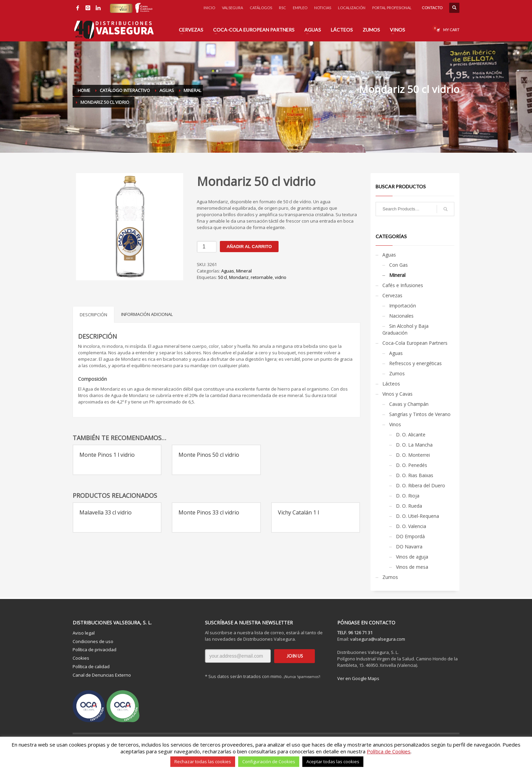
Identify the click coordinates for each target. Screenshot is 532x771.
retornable (262, 277)
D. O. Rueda (409, 506)
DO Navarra (409, 547)
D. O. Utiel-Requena (417, 516)
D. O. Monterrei (413, 455)
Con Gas (398, 265)
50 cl (223, 277)
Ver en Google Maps (358, 678)
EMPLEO (300, 8)
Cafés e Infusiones (403, 285)
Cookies (81, 658)
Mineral (244, 271)
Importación (403, 306)
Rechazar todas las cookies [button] (203, 761)
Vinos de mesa (412, 567)
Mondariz (239, 277)
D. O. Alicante (411, 435)
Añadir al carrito (249, 247)
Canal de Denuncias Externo (102, 675)
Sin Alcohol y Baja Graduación (405, 329)
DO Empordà (410, 536)
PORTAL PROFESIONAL (392, 8)
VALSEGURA (232, 8)
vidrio (281, 277)
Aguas (228, 271)
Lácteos (391, 384)
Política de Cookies (389, 751)
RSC (282, 8)
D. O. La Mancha (414, 445)
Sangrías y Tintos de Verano (420, 414)
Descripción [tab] (93, 315)
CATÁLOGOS (261, 8)
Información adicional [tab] (147, 314)
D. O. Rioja (408, 496)
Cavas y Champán (409, 404)
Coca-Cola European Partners (415, 343)
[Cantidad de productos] (207, 247)
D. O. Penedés (412, 465)
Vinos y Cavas (397, 394)
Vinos (395, 424)
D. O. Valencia (411, 526)
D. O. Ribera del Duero (421, 485)
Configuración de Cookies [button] (269, 761)
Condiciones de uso (93, 641)
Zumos (397, 373)
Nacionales (401, 316)
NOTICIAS (323, 8)
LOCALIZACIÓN (352, 8)
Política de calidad (91, 666)
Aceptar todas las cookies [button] (333, 761)
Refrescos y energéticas (415, 363)
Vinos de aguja (412, 557)
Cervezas (392, 295)
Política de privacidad (94, 650)
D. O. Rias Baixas (415, 475)
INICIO (209, 8)
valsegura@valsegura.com (378, 639)
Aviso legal (84, 633)
